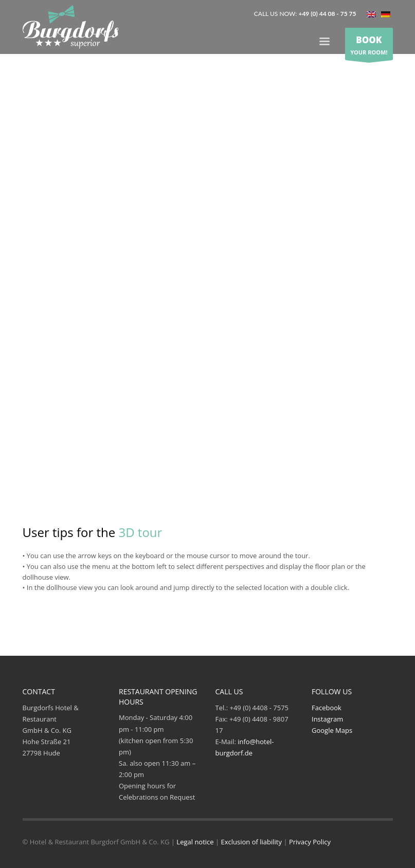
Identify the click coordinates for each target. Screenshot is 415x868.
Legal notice (195, 842)
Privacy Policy (310, 842)
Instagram (327, 719)
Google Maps (332, 730)
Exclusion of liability (251, 842)
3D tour (140, 532)
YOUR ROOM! (369, 44)
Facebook (327, 708)
